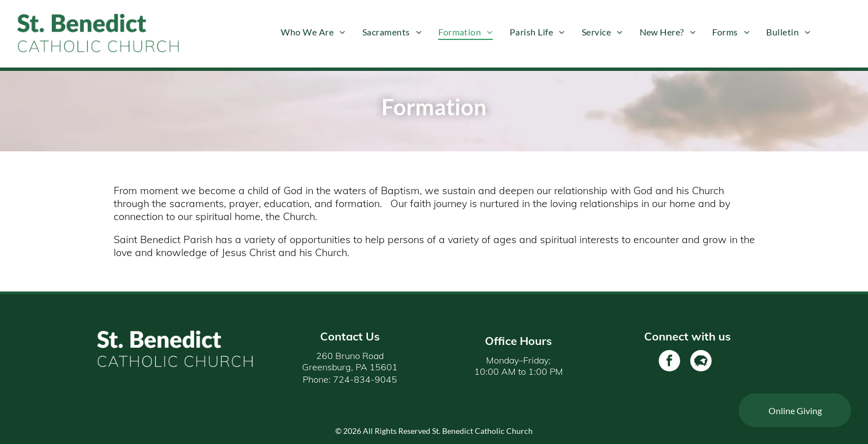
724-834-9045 (365, 379)
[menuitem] (313, 32)
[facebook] (669, 362)
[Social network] (701, 362)
